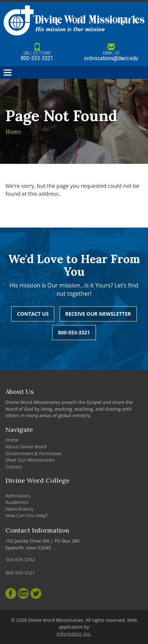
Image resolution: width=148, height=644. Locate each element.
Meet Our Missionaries (30, 460)
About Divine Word (26, 447)
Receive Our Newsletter (98, 314)
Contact (14, 467)
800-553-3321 (37, 52)
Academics (17, 502)
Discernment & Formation (34, 453)
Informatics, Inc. (74, 634)
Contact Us (33, 314)
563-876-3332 (20, 559)
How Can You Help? (27, 515)
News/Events (19, 509)
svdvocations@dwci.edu (111, 52)
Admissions (18, 496)
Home (13, 131)
